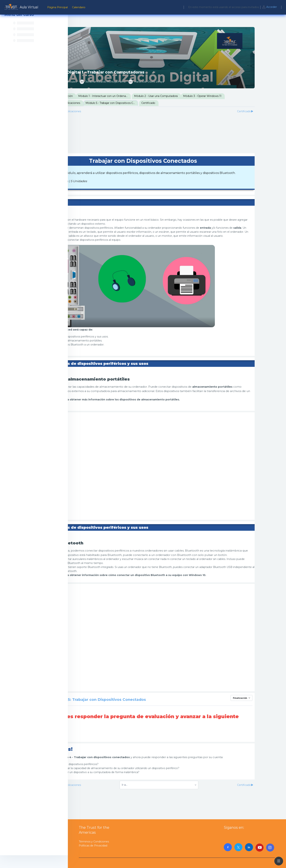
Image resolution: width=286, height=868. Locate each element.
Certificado (194, 103)
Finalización (263, 712)
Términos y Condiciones (94, 842)
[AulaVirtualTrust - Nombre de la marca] (21, 7)
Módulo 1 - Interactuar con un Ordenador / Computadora (150, 96)
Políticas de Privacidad (93, 846)
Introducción (110, 96)
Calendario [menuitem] (79, 7)
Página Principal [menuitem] (57, 7)
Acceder (269, 7)
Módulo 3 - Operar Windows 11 (248, 96)
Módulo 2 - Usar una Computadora (201, 96)
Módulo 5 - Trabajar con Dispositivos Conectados (157, 103)
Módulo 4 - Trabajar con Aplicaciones (102, 103)
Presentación (88, 96)
